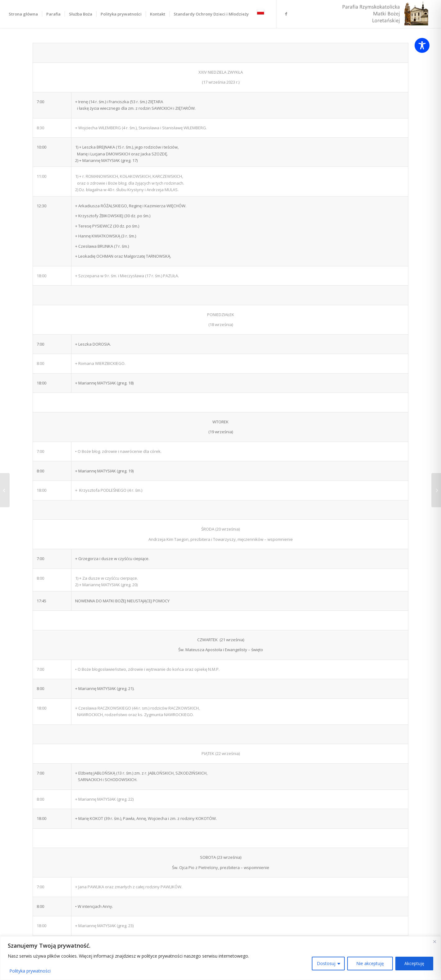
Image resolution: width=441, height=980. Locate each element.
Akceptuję (414, 963)
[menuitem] (23, 14)
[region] (220, 958)
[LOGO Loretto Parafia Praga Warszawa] (384, 14)
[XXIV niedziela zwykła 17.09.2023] (436, 490)
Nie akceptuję (370, 963)
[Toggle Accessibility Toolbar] (422, 45)
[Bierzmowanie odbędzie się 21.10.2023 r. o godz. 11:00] (5, 490)
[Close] (434, 941)
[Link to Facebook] (286, 14)
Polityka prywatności (30, 971)
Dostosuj (326, 963)
